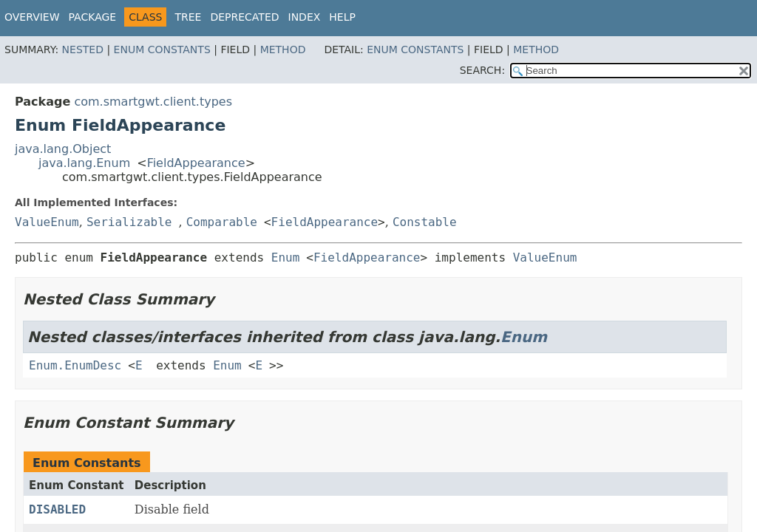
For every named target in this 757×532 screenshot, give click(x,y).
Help (342, 17)
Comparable (222, 222)
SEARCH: (482, 70)
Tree (188, 17)
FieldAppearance (196, 163)
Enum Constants (162, 50)
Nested (83, 50)
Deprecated (244, 17)
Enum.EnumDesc (75, 365)
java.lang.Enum (84, 163)
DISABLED (57, 509)
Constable (425, 222)
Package (93, 17)
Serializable (129, 222)
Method (283, 50)
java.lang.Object (63, 149)
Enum (286, 258)
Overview (32, 17)
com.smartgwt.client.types (153, 102)
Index (305, 17)
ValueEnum (47, 222)
